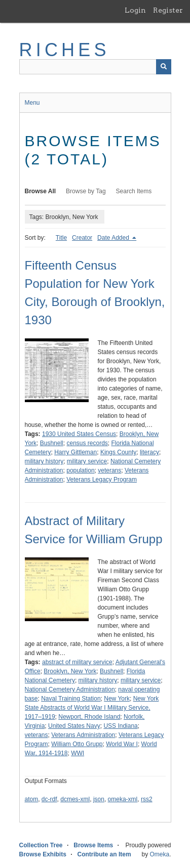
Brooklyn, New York (70, 671)
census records (87, 443)
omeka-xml (123, 799)
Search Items (134, 191)
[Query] (95, 67)
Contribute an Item (104, 854)
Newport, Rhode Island (89, 717)
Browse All (41, 191)
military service (87, 461)
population (80, 470)
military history (44, 461)
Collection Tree (41, 845)
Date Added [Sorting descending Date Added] (114, 238)
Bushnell (52, 443)
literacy (149, 452)
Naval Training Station (71, 699)
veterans (109, 470)
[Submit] (164, 67)
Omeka (159, 854)
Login (135, 10)
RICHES (65, 50)
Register (168, 10)
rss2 (147, 799)
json (99, 799)
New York (117, 699)
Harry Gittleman (75, 452)
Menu (32, 103)
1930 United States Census (79, 434)
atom (32, 799)
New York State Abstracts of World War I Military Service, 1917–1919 (92, 708)
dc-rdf (49, 799)
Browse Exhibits (43, 854)
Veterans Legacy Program (102, 480)
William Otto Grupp (77, 744)
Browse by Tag (86, 191)
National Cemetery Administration (70, 689)
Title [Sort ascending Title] (61, 238)
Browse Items (93, 845)
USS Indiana (120, 726)
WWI (78, 753)
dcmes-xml (75, 799)
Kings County (118, 452)
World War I (122, 744)
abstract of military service (77, 662)
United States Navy (74, 726)
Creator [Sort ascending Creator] (82, 238)
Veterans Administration (83, 735)
